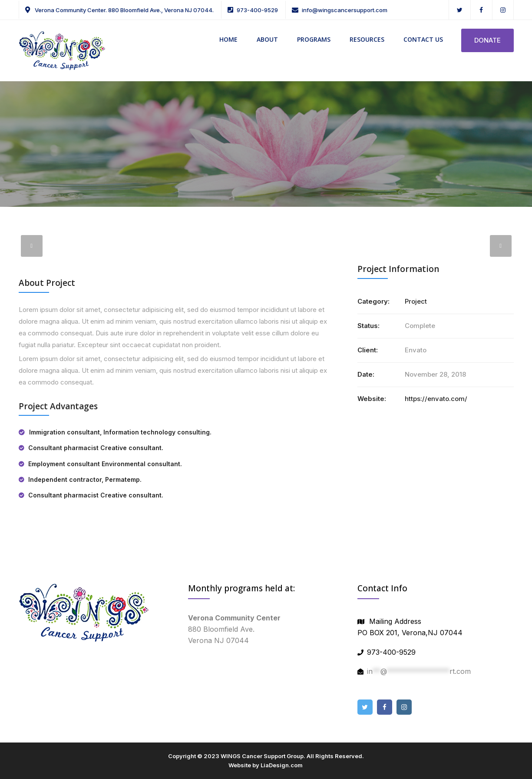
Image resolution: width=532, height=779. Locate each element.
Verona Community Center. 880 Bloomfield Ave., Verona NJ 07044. (124, 10)
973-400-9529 (257, 10)
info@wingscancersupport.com (345, 10)
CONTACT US (423, 39)
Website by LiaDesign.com (266, 765)
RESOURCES (367, 39)
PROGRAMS (314, 39)
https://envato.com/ (436, 399)
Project (416, 301)
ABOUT (267, 39)
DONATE (487, 40)
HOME (228, 39)
